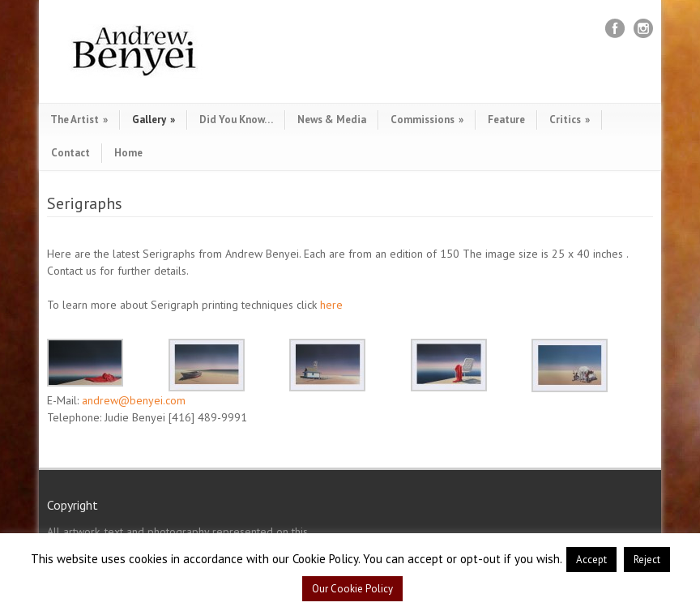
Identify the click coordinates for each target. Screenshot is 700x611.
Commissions (427, 120)
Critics (570, 120)
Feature (506, 120)
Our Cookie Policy (352, 589)
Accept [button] (591, 560)
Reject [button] (647, 560)
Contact (70, 153)
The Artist (79, 120)
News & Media (332, 120)
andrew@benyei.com (134, 400)
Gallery (154, 120)
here (331, 305)
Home (128, 153)
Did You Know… (236, 120)
